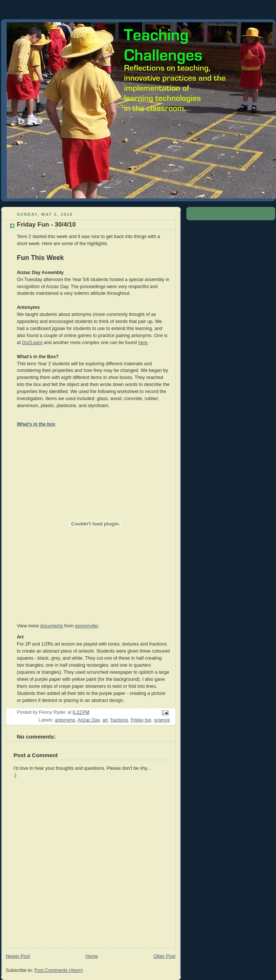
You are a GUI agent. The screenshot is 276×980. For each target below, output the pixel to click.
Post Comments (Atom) (59, 970)
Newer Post (18, 956)
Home (92, 956)
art (105, 720)
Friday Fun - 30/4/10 (46, 225)
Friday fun (141, 720)
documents (51, 626)
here (143, 343)
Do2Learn (32, 343)
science (162, 720)
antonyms (65, 720)
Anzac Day (89, 720)
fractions (119, 720)
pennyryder (86, 626)
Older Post (164, 956)
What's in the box (36, 424)
